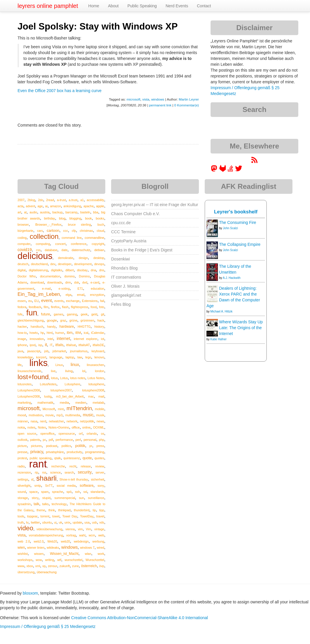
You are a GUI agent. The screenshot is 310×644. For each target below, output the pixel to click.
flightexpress (80, 307)
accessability (96, 200)
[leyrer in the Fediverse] (215, 170)
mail (101, 396)
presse (23, 452)
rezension (24, 472)
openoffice (47, 434)
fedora (22, 307)
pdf (51, 440)
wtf (59, 560)
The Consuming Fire (238, 222)
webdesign (81, 541)
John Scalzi (230, 228)
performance (64, 440)
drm (68, 282)
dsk (77, 282)
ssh (77, 492)
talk (36, 504)
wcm (92, 535)
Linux (59, 365)
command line (72, 238)
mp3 (60, 415)
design (83, 258)
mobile (99, 409)
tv (27, 522)
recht (73, 466)
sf (32, 479)
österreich (89, 566)
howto (34, 333)
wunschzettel (74, 560)
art (19, 212)
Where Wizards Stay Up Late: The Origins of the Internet (241, 328)
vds (102, 522)
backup (57, 212)
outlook (23, 440)
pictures (36, 446)
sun (81, 498)
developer (65, 264)
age (40, 206)
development (83, 264)
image (22, 339)
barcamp (72, 212)
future (45, 314)
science (55, 472)
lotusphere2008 (93, 390)
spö (69, 492)
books (100, 218)
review (100, 466)
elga (68, 295)
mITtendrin (79, 408)
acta (20, 206)
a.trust (73, 200)
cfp (74, 231)
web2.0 (39, 541)
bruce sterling (79, 225)
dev (53, 264)
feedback (35, 307)
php (101, 440)
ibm (70, 333)
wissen (39, 554)
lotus (55, 378)
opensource (67, 434)
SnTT (49, 486)
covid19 (25, 250)
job (46, 351)
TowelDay (87, 516)
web (101, 535)
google (52, 320)
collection (44, 236)
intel (50, 339)
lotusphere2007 (61, 390)
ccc (66, 231)
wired (100, 548)
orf (81, 434)
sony (101, 486)
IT (51, 345)
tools (21, 516)
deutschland (39, 264)
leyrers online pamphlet (48, 6)
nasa (34, 421)
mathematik (45, 403)
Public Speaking (142, 6)
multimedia (73, 415)
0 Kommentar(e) (187, 105)
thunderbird (81, 510)
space (33, 492)
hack (101, 320)
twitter (36, 522)
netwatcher (56, 421)
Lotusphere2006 (29, 390)
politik (80, 446)
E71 (80, 289)
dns (102, 270)
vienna (70, 529)
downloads (55, 282)
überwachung (47, 572)
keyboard (98, 351)
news (100, 421)
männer (23, 421)
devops (99, 264)
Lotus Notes (96, 378)
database (51, 250)
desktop (99, 258)
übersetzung (26, 572)
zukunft (64, 566)
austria (45, 212)
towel (56, 516)
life (20, 365)
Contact (204, 6)
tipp (102, 510)
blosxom (30, 593)
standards (97, 492)
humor (60, 333)
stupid (46, 498)
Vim (89, 529)
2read (50, 200)
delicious (35, 256)
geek (84, 314)
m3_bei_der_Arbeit (70, 396)
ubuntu (47, 522)
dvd (85, 282)
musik (100, 415)
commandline (95, 238)
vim (80, 529)
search (69, 472)
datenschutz (81, 250)
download (37, 282)
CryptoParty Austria (129, 241)
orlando (92, 434)
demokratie (66, 258)
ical (86, 333)
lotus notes (78, 378)
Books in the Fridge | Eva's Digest (142, 250)
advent (30, 206)
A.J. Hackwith (232, 278)
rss (44, 472)
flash (65, 307)
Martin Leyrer (189, 99)
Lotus (64, 378)
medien (81, 403)
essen (22, 301)
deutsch (23, 264)
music (88, 415)
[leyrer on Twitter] (239, 170)
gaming (72, 314)
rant (38, 464)
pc (44, 440)
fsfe (20, 314)
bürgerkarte (25, 231)
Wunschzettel (95, 560)
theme (41, 510)
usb (94, 522)
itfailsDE (98, 345)
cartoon (53, 231)
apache (89, 206)
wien (21, 548)
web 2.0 (24, 541)
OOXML (99, 427)
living (69, 371)
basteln (85, 212)
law (80, 357)
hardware (67, 327)
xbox (30, 566)
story (35, 498)
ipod (32, 345)
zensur (53, 566)
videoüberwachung (49, 529)
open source (27, 434)
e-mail (46, 289)
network (72, 421)
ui (55, 522)
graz (63, 320)
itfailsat (71, 345)
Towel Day (70, 516)
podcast (51, 446)
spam (45, 492)
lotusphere (97, 384)
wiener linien (36, 548)
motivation (36, 415)
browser (23, 225)
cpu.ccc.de (121, 223)
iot (103, 339)
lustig (48, 396)
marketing (24, 403)
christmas (86, 231)
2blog (31, 200)
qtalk (57, 458)
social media (66, 486)
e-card (95, 282)
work (101, 554)
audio (33, 212)
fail (102, 301)
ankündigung (72, 206)
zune (75, 566)
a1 (82, 200)
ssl (85, 492)
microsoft (134, 99)
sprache (58, 492)
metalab (98, 403)
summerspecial (65, 498)
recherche (58, 466)
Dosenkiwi (120, 259)
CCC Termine (123, 232)
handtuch (37, 327)
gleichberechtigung (31, 320)
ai (46, 206)
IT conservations (126, 277)
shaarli (46, 478)
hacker (22, 327)
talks (45, 504)
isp (40, 345)
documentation (50, 276)
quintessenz (72, 458)
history (99, 327)
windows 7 (87, 548)
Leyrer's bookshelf (236, 212)
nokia (21, 427)
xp (44, 566)
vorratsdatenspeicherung (46, 535)
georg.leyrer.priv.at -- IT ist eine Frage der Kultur (155, 205)
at (25, 212)
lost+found (33, 377)
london (100, 371)
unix (67, 522)
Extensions (90, 301)
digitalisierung (38, 270)
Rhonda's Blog (124, 268)
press (100, 446)
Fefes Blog (121, 304)
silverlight (24, 486)
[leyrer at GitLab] (223, 170)
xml (38, 566)
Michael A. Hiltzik (221, 311)
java (20, 351)
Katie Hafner (218, 339)
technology (59, 504)
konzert (41, 357)
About (113, 6)
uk (60, 522)
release (86, 466)
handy (51, 327)
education (98, 289)
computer (24, 244)
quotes (99, 458)
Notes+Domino (59, 427)
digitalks (56, 270)
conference (79, 244)
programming (95, 452)
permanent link (160, 105)
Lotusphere (72, 384)
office (76, 427)
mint (61, 409)
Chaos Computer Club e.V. (135, 214)
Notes (42, 427)
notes (31, 427)
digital (21, 270)
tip (94, 510)
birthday (49, 218)
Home (94, 6)
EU (37, 301)
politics (66, 446)
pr (91, 446)
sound (22, 492)
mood (22, 415)
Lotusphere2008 (29, 396)
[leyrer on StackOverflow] (230, 170)
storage (23, 498)
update (77, 522)
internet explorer (86, 339)
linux (75, 365)
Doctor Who (27, 276)
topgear (32, 516)
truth (21, 522)
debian (99, 250)
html (50, 333)
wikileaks (53, 548)
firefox (55, 307)
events (59, 301)
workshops (25, 560)
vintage (99, 529)
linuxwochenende (29, 371)
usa (87, 522)
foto (102, 307)
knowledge (25, 357)
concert (60, 244)
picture (22, 446)
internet (63, 339)
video (25, 528)
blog (62, 218)
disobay (82, 270)
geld (94, 314)
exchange (73, 301)
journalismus (79, 351)
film (46, 307)
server (100, 472)
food (94, 307)
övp (102, 566)
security (85, 472)
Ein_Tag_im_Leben (39, 294)
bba (96, 212)
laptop (70, 357)
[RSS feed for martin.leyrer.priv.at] (254, 162)
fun (32, 313)
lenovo (99, 357)
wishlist (23, 554)
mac (91, 396)
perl (78, 440)
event (46, 301)
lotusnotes (25, 384)
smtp (38, 486)
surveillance (96, 498)
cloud (100, 231)
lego (88, 357)
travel (100, 516)
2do (41, 200)
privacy (37, 452)
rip (37, 472)
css (38, 250)
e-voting (64, 289)
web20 (65, 541)
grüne (73, 320)
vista (146, 99)
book (88, 218)
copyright (98, 244)
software (87, 486)
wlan (88, 554)
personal (90, 440)
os (103, 434)
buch (101, 225)
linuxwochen (95, 365)
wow (39, 560)
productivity (74, 452)
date (64, 250)
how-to (22, 333)
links (38, 363)
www (21, 566)
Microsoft (49, 409)
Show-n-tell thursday (74, 479)
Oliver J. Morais (125, 286)
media (64, 402)
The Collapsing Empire (240, 244)
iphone (22, 345)
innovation (37, 339)
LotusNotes (48, 384)
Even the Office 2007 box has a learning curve (60, 91)
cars (40, 231)
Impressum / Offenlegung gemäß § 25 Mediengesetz (48, 626)
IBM (78, 333)
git (103, 314)
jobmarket (59, 351)
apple (100, 206)
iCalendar (98, 333)
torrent (45, 516)
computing (43, 244)
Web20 (52, 541)
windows (158, 99)
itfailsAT (84, 345)
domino (69, 276)
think (51, 510)
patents (35, 440)
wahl (82, 535)
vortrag (71, 535)
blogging (75, 218)
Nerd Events (177, 6)
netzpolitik (87, 421)
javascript (34, 351)
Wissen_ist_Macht (64, 554)
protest (22, 458)
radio (21, 466)
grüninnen (87, 320)
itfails (59, 345)
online (86, 427)
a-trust (61, 200)
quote (87, 458)
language (56, 357)
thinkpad (64, 510)
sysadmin (24, 504)
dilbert (70, 270)
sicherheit (98, 479)
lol (84, 371)
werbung (98, 541)
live (53, 371)
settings (23, 479)
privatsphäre (55, 452)
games (58, 314)
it (46, 345)
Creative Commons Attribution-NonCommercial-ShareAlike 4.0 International (139, 618)
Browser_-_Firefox (48, 225)
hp (42, 333)
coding (22, 238)
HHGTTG (84, 327)
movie (49, 415)
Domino (84, 276)
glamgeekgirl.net (126, 295)
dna (93, 270)
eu (30, 301)
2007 (21, 200)
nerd (43, 421)
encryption (97, 295)
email (81, 295)
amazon (55, 206)
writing (49, 560)
